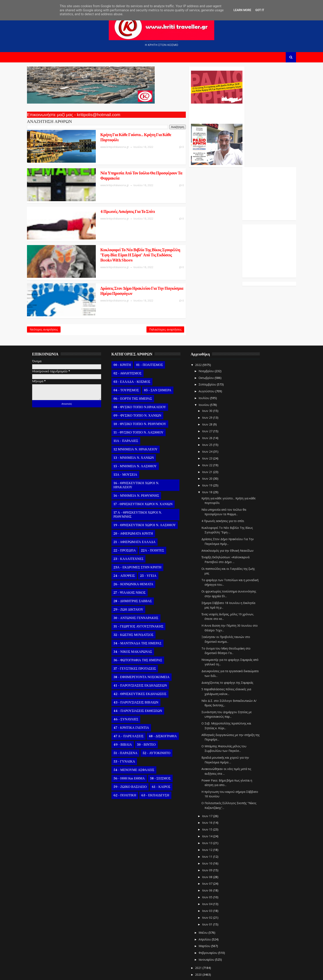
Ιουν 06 (213, 867)
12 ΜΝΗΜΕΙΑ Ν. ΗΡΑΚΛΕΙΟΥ (141, 426)
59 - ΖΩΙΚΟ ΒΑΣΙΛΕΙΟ (136, 763)
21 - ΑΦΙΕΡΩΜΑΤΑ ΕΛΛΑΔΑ (140, 519)
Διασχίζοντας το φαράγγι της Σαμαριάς (233, 659)
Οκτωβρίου (212, 354)
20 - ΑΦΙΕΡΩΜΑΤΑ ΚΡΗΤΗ (139, 510)
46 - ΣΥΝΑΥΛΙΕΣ (132, 696)
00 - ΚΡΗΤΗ (128, 341)
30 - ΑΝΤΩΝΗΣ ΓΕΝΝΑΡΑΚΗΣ (142, 595)
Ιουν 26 (213, 414)
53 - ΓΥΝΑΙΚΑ (130, 738)
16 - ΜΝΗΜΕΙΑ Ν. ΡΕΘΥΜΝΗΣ (142, 472)
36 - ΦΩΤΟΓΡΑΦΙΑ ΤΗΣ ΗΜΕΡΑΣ (144, 637)
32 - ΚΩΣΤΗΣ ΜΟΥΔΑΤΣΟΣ (139, 611)
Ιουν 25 (213, 421)
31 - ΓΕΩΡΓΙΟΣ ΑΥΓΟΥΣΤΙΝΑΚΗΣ (144, 603)
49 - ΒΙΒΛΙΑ (128, 721)
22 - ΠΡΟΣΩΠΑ (130, 527)
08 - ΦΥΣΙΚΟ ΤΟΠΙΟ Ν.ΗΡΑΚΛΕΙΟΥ (146, 384)
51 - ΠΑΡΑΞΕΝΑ (131, 730)
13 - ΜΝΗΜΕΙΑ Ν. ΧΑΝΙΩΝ (139, 434)
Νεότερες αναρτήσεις (50, 305)
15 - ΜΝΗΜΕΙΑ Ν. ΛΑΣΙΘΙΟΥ (141, 443)
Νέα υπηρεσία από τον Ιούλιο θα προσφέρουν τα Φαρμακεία (119, 171)
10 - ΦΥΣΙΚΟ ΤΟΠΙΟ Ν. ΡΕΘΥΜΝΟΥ (146, 401)
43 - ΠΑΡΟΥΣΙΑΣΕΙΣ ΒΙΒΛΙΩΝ (142, 679)
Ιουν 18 (213, 469)
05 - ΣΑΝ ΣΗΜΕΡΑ (163, 367)
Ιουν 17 (213, 793)
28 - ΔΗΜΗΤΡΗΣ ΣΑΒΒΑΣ (138, 578)
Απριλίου (211, 916)
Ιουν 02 (213, 894)
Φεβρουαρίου (214, 929)
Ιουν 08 (213, 853)
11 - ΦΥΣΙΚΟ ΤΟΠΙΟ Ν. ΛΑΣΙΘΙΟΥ (144, 409)
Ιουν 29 (213, 394)
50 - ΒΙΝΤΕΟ (152, 721)
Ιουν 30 (213, 387)
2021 (205, 944)
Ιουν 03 (213, 887)
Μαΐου (209, 909)
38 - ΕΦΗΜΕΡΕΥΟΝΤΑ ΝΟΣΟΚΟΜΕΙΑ (147, 654)
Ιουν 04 (213, 880)
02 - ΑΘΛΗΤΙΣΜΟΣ (133, 350)
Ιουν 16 (213, 799)
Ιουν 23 (213, 435)
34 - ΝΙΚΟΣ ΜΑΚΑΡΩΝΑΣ (139, 628)
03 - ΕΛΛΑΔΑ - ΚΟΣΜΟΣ (138, 358)
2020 (205, 951)
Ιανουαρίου (213, 936)
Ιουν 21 (213, 448)
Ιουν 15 (213, 806)
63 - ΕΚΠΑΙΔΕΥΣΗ (161, 772)
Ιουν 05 (213, 874)
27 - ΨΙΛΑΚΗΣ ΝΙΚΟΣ (135, 569)
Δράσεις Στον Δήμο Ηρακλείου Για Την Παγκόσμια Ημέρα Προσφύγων (112, 270)
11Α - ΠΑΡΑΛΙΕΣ (132, 417)
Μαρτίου (211, 923)
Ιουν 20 (213, 455)
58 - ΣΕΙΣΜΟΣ (166, 755)
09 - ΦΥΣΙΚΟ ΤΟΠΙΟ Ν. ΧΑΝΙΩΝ (143, 392)
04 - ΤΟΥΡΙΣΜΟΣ (132, 367)
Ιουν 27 (213, 408)
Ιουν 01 (213, 901)
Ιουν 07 (213, 860)
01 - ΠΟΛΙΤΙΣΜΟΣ (155, 341)
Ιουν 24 (213, 428)
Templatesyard (80, 974)
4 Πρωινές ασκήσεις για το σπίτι (107, 201)
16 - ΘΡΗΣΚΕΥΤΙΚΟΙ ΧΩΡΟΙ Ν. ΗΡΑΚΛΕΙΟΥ (142, 462)
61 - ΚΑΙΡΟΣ (167, 763)
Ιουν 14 (213, 813)
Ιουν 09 (213, 847)
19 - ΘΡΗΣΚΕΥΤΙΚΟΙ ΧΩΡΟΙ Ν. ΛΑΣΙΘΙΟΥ (150, 502)
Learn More (242, 10)
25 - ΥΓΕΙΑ (154, 552)
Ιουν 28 (213, 401)
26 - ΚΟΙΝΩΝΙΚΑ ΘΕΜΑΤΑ (139, 561)
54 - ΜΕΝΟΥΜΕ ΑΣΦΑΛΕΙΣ (140, 746)
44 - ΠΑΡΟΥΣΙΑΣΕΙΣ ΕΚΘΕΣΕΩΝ (144, 687)
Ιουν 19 (213, 462)
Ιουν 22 (213, 442)
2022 (205, 341)
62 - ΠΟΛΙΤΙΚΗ (131, 772)
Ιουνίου (210, 381)
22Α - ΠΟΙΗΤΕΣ (158, 527)
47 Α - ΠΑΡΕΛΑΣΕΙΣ (134, 713)
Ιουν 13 (213, 819)
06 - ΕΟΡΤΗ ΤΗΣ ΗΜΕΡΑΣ (139, 375)
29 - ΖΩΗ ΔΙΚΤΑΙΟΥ (134, 586)
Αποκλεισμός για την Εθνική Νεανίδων (233, 527)
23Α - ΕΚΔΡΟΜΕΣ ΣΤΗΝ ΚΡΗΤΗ (143, 544)
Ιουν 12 (213, 826)
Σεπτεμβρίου (214, 361)
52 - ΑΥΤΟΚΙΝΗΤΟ (162, 730)
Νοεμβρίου (212, 347)
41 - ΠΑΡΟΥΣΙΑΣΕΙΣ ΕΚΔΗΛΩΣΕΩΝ (146, 662)
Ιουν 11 (213, 833)
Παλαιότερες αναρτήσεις (140, 305)
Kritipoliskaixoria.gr (132, 974)
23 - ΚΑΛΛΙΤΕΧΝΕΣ (134, 535)
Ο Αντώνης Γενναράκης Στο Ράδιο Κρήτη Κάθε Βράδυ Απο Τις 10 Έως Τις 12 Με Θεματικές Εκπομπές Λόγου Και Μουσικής (191, 113)
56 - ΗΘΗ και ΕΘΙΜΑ (135, 755)
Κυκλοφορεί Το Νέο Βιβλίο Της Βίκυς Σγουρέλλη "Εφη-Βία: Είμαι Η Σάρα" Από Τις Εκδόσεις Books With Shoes (117, 239)
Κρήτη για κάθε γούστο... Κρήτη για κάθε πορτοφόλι (116, 138)
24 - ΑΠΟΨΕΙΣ (130, 552)
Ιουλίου (210, 374)
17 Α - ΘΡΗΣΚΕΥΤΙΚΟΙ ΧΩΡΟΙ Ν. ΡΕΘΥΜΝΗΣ (143, 491)
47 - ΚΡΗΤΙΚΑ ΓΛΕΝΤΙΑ (137, 704)
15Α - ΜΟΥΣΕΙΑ (131, 451)
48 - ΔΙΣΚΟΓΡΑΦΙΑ (169, 713)
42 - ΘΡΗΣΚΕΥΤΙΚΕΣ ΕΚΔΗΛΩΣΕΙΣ (146, 670)
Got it (260, 10)
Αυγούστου (213, 368)
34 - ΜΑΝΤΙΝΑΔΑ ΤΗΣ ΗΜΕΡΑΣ (143, 620)
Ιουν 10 (213, 840)
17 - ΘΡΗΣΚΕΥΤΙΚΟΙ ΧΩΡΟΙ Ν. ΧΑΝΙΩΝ (149, 481)
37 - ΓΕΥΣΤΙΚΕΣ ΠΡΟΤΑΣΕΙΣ (140, 645)
